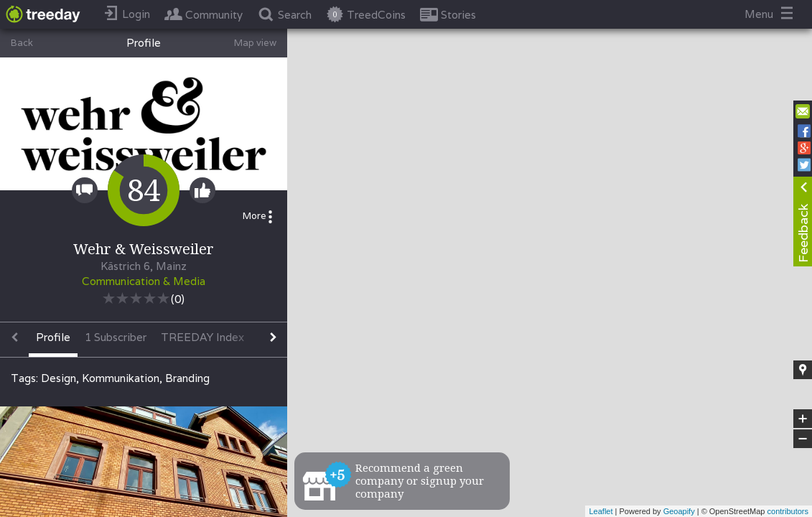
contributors (788, 511)
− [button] (803, 439)
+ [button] (803, 419)
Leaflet (601, 511)
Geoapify (679, 511)
